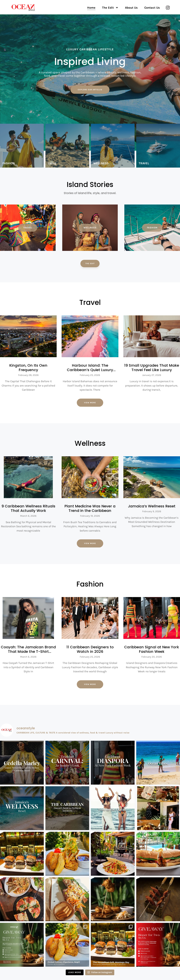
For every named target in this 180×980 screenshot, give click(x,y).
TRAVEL (144, 163)
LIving (52, 163)
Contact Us (152, 8)
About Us (131, 8)
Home (91, 8)
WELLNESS (101, 163)
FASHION (9, 163)
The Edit (110, 8)
